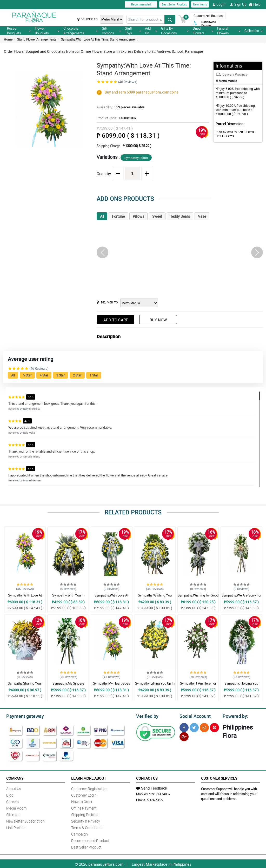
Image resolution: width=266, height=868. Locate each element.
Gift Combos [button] (111, 31)
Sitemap (13, 814)
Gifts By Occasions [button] (175, 31)
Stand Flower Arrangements (37, 39)
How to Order (82, 801)
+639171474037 (159, 793)
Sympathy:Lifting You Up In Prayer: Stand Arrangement (155, 686)
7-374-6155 (155, 799)
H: (224, 136)
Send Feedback (152, 787)
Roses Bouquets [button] (19, 31)
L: (223, 132)
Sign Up (238, 4)
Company (15, 777)
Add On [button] (151, 31)
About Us (14, 788)
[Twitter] (194, 727)
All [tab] (102, 216)
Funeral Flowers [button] (229, 31)
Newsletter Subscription (25, 820)
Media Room (16, 807)
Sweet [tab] (157, 216)
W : (241, 132)
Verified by (147, 715)
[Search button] (170, 19)
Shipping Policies (85, 814)
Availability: (119, 107)
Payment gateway (23, 715)
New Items (200, 4)
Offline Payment (84, 807)
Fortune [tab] (118, 216)
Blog (10, 794)
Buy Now (158, 320)
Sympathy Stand (136, 158)
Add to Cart (116, 320)
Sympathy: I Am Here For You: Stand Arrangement (198, 686)
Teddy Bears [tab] (180, 216)
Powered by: (234, 715)
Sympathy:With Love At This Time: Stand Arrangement (99, 39)
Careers (12, 801)
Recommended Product (90, 840)
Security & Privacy (86, 820)
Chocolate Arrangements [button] (81, 31)
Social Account (194, 715)
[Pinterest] (214, 727)
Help (255, 4)
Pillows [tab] (138, 216)
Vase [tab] (202, 216)
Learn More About (89, 777)
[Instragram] (204, 727)
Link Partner (16, 827)
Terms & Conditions (87, 827)
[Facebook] (184, 727)
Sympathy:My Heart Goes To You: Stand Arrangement (111, 686)
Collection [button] (254, 31)
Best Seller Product (174, 4)
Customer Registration (89, 788)
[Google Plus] (184, 736)
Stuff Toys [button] (133, 31)
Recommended (141, 4)
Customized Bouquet (208, 16)
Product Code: (116, 118)
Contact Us (147, 777)
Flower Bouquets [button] (47, 31)
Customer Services (219, 777)
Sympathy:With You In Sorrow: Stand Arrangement (68, 598)
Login (219, 4)
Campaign (79, 833)
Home (8, 39)
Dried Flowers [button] (203, 31)
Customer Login (84, 794)
